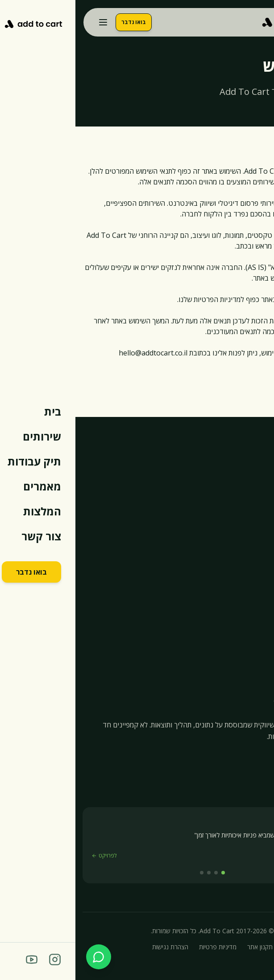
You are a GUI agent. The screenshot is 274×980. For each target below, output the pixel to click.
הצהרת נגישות (95, 947)
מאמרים (256, 617)
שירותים (256, 584)
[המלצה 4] (126, 873)
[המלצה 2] (141, 873)
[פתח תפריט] (28, 22)
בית (262, 568)
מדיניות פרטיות (142, 947)
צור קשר (255, 649)
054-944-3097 (231, 474)
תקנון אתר (185, 947)
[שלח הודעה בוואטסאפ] (23, 957)
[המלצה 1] (148, 873)
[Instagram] (262, 758)
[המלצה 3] (133, 873)
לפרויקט (29, 856)
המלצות (256, 633)
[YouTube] (245, 758)
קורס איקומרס (247, 665)
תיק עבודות (251, 600)
